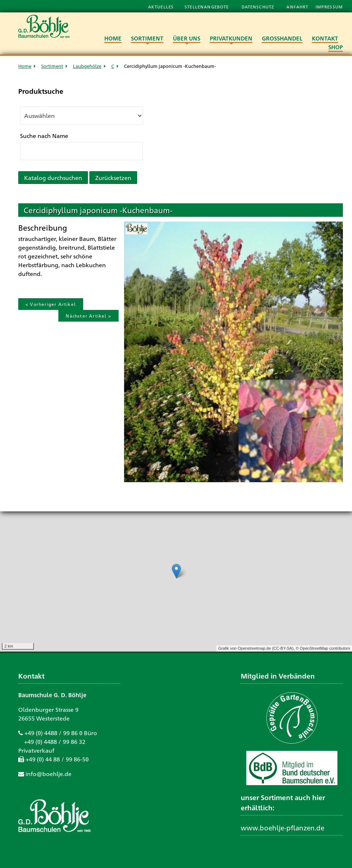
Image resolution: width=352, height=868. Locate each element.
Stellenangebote (207, 7)
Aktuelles (161, 7)
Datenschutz (259, 7)
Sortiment (52, 66)
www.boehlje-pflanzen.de (283, 827)
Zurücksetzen (113, 178)
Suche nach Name (44, 136)
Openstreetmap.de (254, 648)
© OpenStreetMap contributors (323, 648)
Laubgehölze (87, 66)
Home (25, 66)
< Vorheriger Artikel (51, 304)
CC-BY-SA (283, 648)
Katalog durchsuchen (53, 178)
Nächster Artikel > (88, 316)
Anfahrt (298, 7)
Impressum (329, 7)
